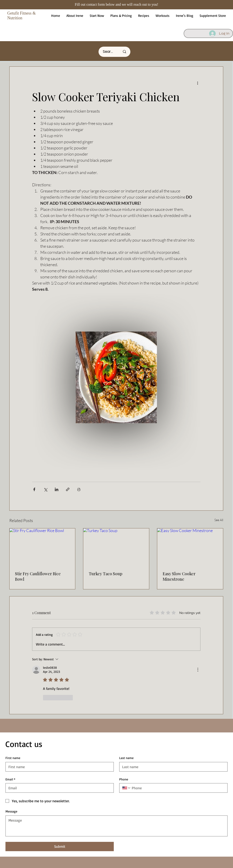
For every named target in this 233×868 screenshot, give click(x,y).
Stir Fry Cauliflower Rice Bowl (38, 576)
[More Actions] (198, 670)
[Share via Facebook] (34, 489)
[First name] (58, 767)
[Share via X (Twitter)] (45, 489)
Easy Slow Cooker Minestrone (179, 576)
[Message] (116, 826)
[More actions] (198, 83)
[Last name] (172, 767)
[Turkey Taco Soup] (116, 547)
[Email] (58, 788)
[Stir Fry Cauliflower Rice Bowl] (42, 547)
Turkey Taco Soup (106, 574)
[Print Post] (79, 489)
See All (219, 520)
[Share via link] (68, 489)
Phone (124, 779)
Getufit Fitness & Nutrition (22, 16)
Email (10, 779)
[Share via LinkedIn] (57, 489)
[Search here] (108, 52)
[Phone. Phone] (178, 788)
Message (11, 811)
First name (13, 758)
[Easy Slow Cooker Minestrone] (190, 547)
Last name (126, 758)
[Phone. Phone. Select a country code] (127, 788)
